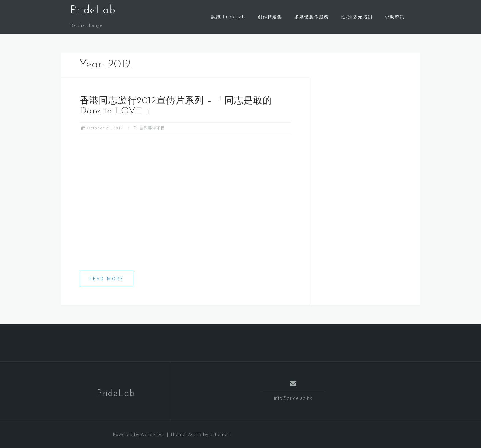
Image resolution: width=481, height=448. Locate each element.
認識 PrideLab (228, 17)
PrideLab (93, 10)
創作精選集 (270, 17)
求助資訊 (395, 17)
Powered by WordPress (139, 434)
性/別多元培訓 (357, 17)
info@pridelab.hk (293, 398)
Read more (107, 279)
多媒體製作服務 (312, 17)
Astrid (195, 434)
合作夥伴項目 (152, 128)
